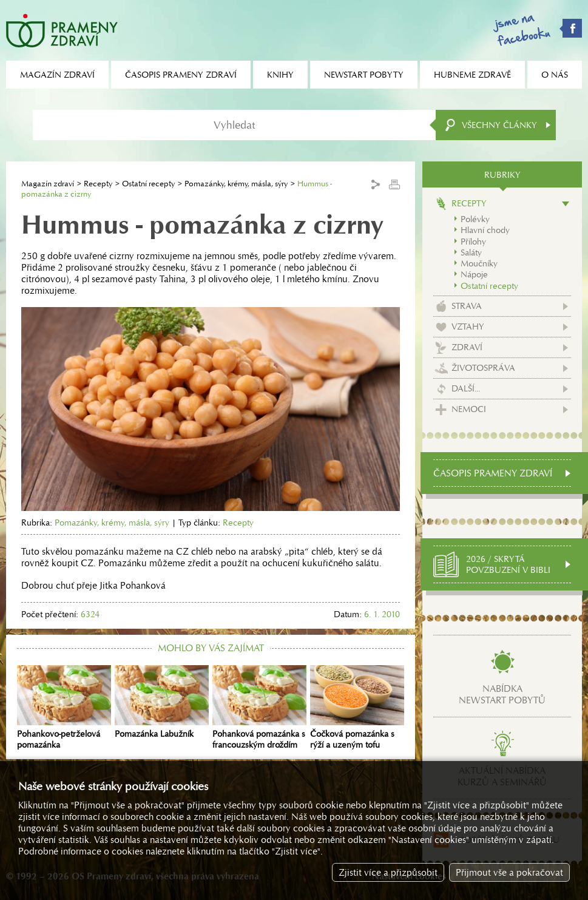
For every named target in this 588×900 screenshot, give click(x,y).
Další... (466, 388)
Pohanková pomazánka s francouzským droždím (259, 708)
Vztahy (468, 327)
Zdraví (467, 347)
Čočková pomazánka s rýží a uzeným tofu (357, 708)
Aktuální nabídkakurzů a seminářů (502, 776)
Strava (467, 306)
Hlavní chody (485, 230)
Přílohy (473, 242)
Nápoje (474, 274)
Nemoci (469, 409)
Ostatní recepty (148, 184)
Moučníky (479, 263)
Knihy (280, 75)
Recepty (98, 184)
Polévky (475, 219)
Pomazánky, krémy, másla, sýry (236, 184)
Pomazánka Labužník (162, 702)
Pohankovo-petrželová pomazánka (64, 708)
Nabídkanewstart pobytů (502, 694)
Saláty (471, 252)
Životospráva (483, 368)
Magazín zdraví (48, 184)
